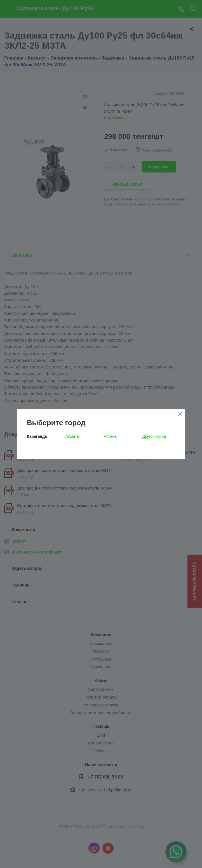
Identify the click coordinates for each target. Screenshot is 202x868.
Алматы (73, 436)
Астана (110, 436)
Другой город (154, 436)
